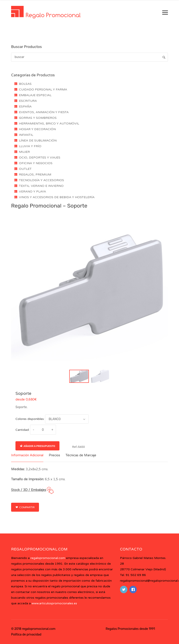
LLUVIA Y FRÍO (30, 146)
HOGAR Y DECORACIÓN (37, 129)
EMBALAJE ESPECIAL (35, 95)
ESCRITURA (28, 101)
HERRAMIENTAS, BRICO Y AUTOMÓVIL (49, 124)
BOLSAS (25, 84)
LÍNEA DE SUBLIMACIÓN (38, 141)
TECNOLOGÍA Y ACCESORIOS (41, 180)
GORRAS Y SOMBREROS (38, 118)
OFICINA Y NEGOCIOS (36, 163)
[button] (79, 376)
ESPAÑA (25, 106)
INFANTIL (26, 135)
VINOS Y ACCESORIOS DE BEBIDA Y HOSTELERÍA (57, 197)
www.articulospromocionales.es (54, 603)
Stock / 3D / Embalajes (29, 490)
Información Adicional (27, 455)
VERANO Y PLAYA (32, 192)
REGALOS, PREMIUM (35, 175)
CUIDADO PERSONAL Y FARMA (43, 89)
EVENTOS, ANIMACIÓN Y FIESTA (44, 112)
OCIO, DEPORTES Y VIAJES (40, 158)
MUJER (24, 152)
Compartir (25, 507)
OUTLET (25, 169)
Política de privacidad (26, 635)
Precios (54, 455)
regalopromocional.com (48, 558)
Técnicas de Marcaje (81, 455)
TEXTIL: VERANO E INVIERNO (41, 186)
